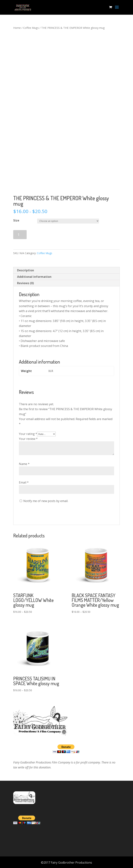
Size (16, 220)
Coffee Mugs (31, 28)
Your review (28, 439)
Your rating (28, 434)
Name (24, 464)
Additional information (34, 277)
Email (24, 482)
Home (17, 28)
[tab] (66, 270)
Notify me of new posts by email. (46, 501)
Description (26, 270)
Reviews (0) (25, 283)
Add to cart (44, 235)
